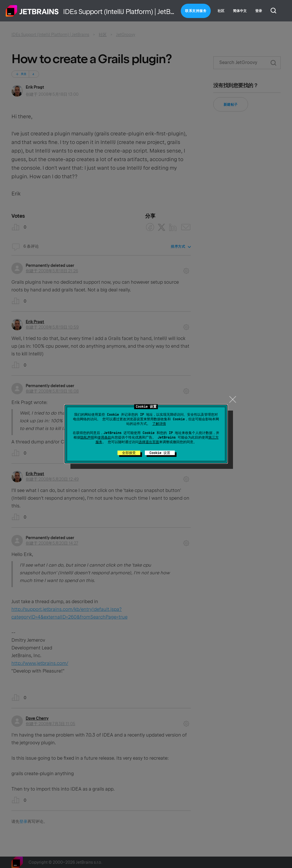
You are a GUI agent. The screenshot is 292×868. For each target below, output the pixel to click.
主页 (32, 11)
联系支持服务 (196, 11)
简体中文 (240, 11)
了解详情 (159, 424)
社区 (221, 11)
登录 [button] (259, 11)
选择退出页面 (149, 442)
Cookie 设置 (160, 453)
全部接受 (129, 453)
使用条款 (104, 437)
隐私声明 (87, 437)
